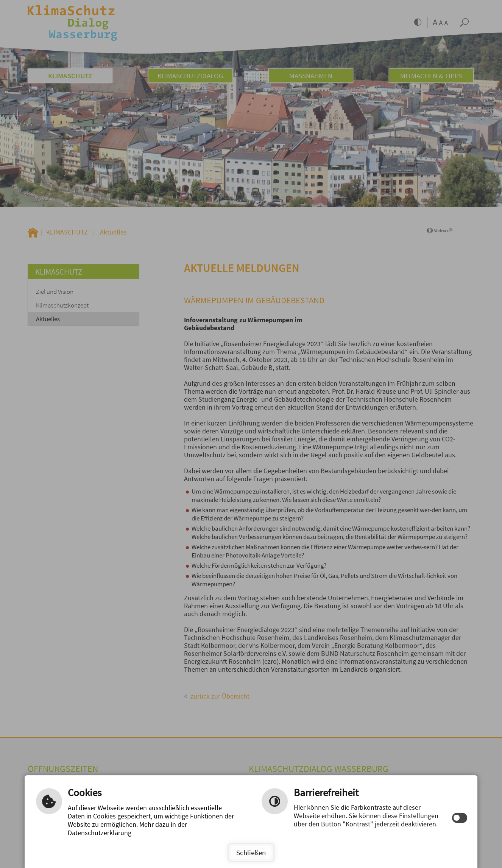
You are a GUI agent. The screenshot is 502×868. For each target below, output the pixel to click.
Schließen (251, 852)
